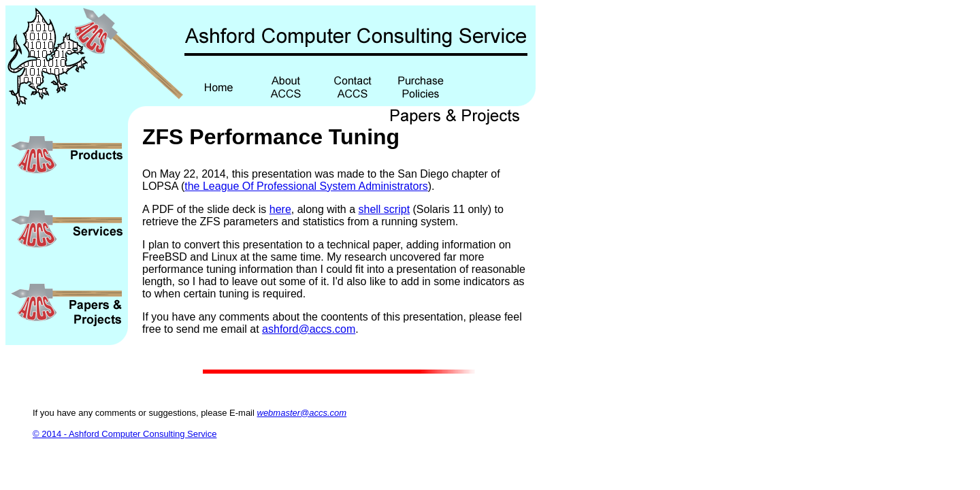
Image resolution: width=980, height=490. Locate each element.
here (280, 209)
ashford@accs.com (309, 329)
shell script (385, 209)
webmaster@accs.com (302, 413)
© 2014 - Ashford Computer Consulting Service (125, 434)
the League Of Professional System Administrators (306, 186)
